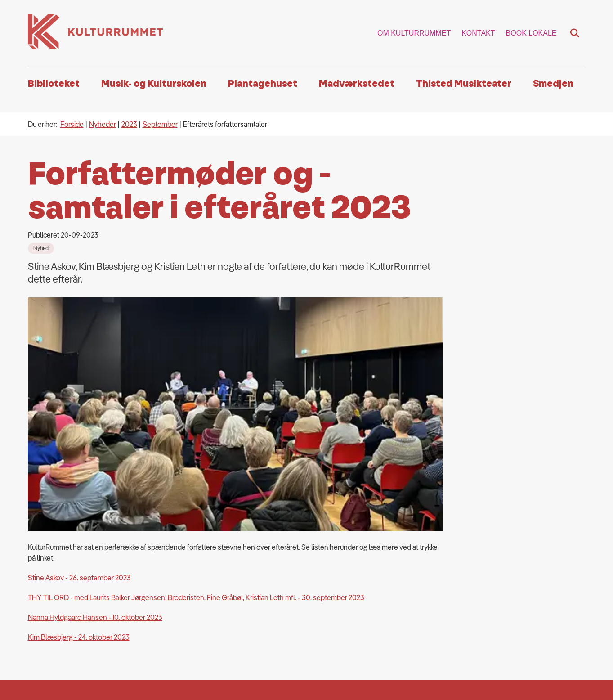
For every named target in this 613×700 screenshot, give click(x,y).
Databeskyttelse (266, 650)
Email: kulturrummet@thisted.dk (289, 592)
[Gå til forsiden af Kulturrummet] (95, 33)
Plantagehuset (263, 84)
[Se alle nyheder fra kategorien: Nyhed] (41, 248)
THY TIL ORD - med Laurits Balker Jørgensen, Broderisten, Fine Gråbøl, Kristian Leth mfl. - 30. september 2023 (196, 375)
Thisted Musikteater (464, 84)
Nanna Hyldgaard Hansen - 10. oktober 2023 (95, 395)
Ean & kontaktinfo (266, 606)
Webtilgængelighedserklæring (287, 621)
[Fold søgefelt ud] (575, 33)
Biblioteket (54, 84)
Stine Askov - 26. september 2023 (79, 355)
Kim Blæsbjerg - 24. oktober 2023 (79, 414)
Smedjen (553, 84)
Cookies (253, 635)
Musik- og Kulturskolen (154, 84)
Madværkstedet (357, 84)
